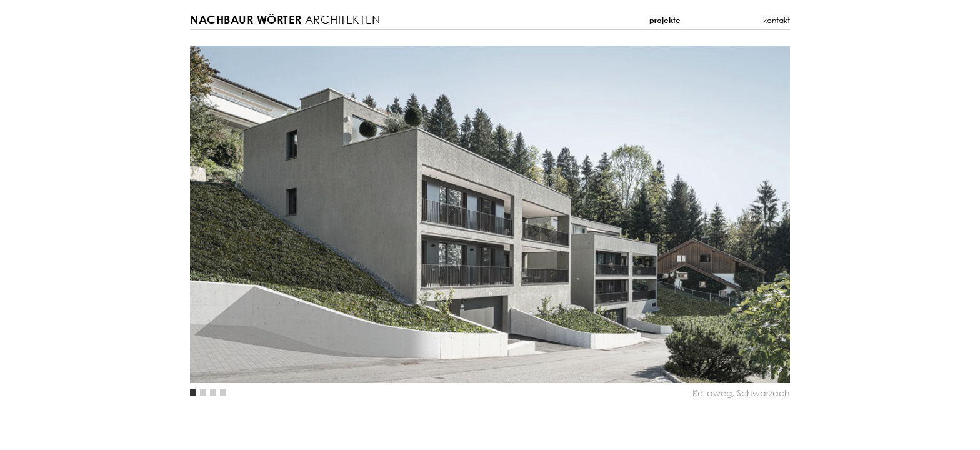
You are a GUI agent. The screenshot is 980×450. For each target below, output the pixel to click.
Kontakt (777, 20)
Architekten (285, 20)
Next (640, 214)
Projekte (665, 20)
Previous (340, 214)
